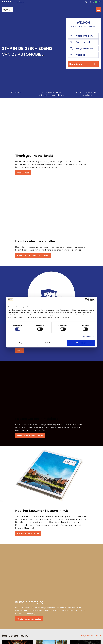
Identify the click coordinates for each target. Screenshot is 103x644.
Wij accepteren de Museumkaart (86, 94)
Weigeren (22, 343)
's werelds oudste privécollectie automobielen (51, 94)
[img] (86, 2)
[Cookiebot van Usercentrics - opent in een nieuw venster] (86, 300)
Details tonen (87, 337)
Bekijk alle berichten (90, 635)
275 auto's (17, 92)
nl (99, 2)
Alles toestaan (81, 343)
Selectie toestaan (52, 343)
